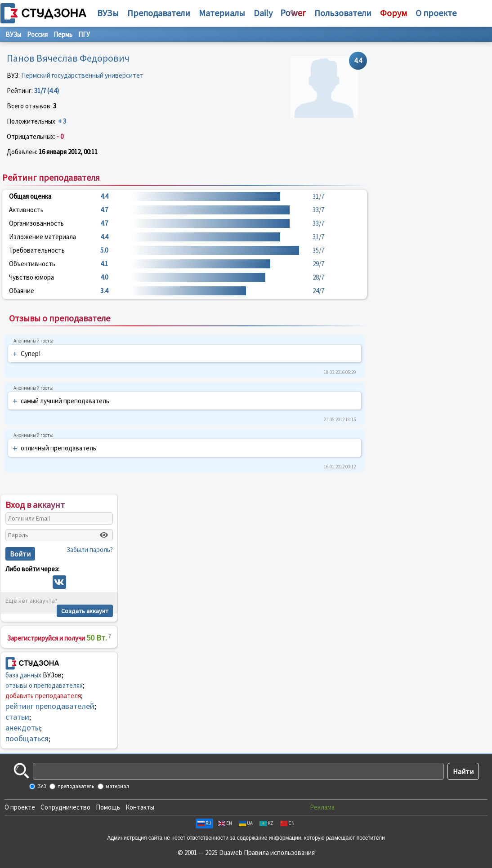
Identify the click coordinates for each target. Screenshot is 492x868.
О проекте (20, 807)
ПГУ (84, 34)
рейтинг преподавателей (50, 706)
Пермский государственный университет (82, 75)
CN (287, 823)
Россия (37, 34)
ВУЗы (108, 13)
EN (225, 823)
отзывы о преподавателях (44, 685)
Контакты (140, 807)
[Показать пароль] (104, 535)
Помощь (108, 807)
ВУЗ (41, 786)
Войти (20, 554)
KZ (266, 823)
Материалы (222, 13)
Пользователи (343, 13)
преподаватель (75, 786)
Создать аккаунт (85, 611)
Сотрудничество (65, 807)
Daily (263, 13)
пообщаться (27, 738)
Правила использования (279, 852)
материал (117, 786)
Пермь (63, 34)
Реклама (322, 807)
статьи (17, 717)
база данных (23, 675)
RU (204, 823)
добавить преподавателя (43, 696)
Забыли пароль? (90, 550)
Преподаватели (159, 13)
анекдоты (23, 728)
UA (246, 823)
